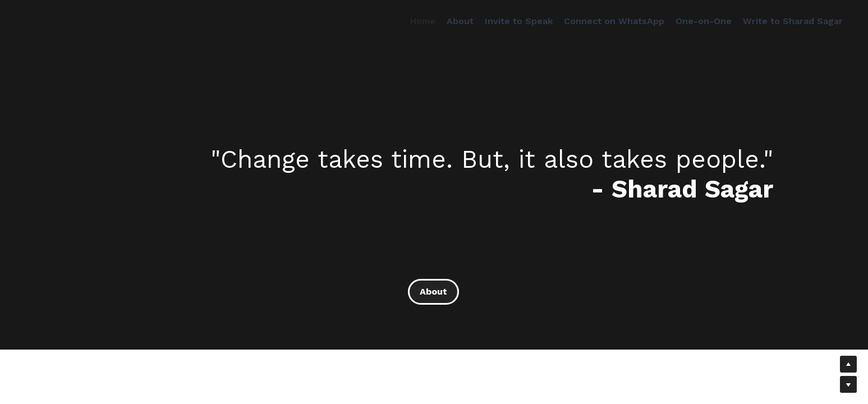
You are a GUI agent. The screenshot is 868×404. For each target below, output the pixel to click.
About (433, 291)
